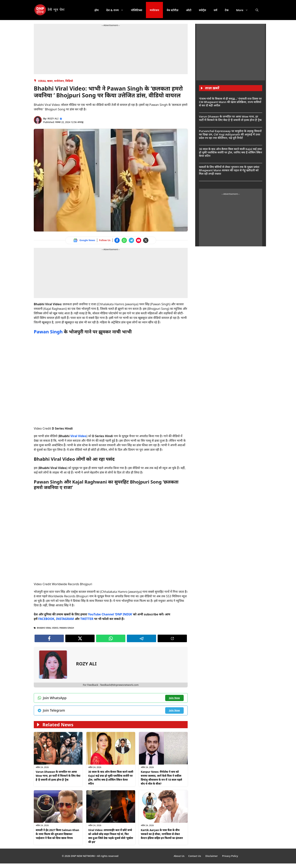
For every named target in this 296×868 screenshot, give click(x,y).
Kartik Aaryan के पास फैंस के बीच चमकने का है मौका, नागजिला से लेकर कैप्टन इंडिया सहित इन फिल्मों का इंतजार (162, 834)
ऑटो (189, 10)
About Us (179, 856)
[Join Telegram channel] (131, 240)
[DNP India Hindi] (50, 10)
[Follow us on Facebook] (117, 240)
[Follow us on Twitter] (146, 240)
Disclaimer (212, 856)
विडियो (69, 81)
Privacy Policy (230, 856)
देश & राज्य (117, 10)
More (244, 10)
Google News (87, 240)
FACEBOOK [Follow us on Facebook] (46, 619)
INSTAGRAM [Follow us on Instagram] (65, 619)
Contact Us (195, 856)
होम (97, 10)
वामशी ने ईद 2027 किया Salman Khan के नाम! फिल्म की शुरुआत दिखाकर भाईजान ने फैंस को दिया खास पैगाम (57, 834)
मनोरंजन (154, 10)
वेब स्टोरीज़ (173, 10)
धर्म (215, 10)
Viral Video (78, 436)
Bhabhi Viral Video (48, 628)
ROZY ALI (53, 118)
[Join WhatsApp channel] (124, 240)
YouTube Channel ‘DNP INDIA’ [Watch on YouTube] (110, 614)
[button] (257, 10)
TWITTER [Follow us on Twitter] (87, 619)
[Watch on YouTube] (139, 240)
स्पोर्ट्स (202, 10)
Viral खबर (45, 81)
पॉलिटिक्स (137, 10)
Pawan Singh (48, 332)
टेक (227, 10)
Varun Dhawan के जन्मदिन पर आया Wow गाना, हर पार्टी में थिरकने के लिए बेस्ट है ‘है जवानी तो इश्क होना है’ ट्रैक (58, 776)
